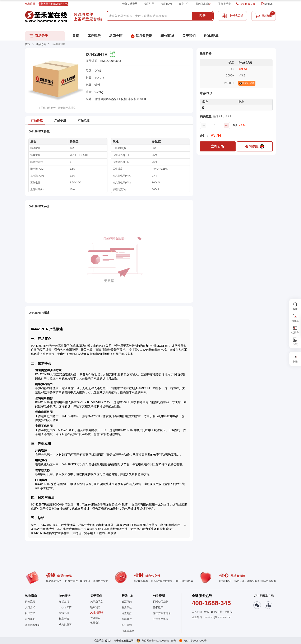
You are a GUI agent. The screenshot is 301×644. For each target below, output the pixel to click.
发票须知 (127, 602)
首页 (28, 44)
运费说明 (30, 619)
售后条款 (127, 607)
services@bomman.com (218, 617)
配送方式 (30, 613)
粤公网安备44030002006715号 (159, 641)
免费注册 (30, 4)
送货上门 (64, 602)
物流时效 (127, 613)
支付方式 (30, 607)
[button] (97, 623)
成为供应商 (65, 625)
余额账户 (127, 619)
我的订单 (149, 4)
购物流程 (30, 602)
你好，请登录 (130, 4)
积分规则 (127, 625)
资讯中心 (64, 613)
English (267, 4)
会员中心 (184, 4)
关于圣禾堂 (97, 602)
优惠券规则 (128, 631)
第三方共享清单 (162, 613)
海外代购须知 (33, 625)
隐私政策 (158, 607)
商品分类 (41, 44)
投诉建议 (95, 618)
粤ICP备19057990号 (195, 641)
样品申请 (64, 619)
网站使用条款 (161, 602)
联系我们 (95, 607)
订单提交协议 (161, 619)
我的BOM (166, 4)
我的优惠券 (203, 4)
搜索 (202, 16)
